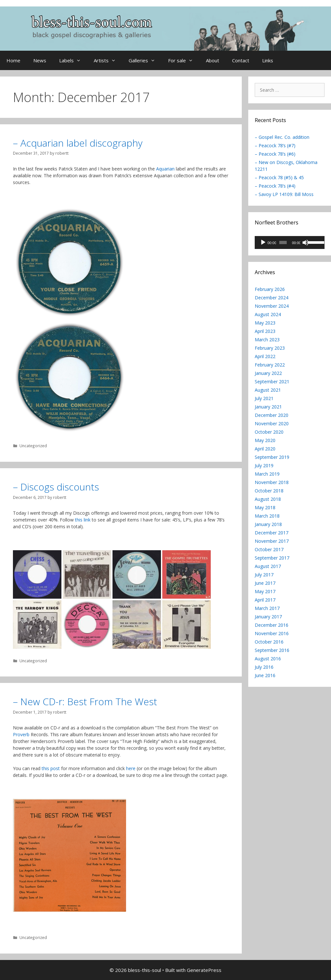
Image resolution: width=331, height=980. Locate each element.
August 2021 (268, 390)
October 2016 (269, 642)
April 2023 (265, 331)
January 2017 (268, 617)
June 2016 (265, 675)
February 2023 (270, 348)
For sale (184, 60)
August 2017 (268, 566)
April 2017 (265, 600)
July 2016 (264, 667)
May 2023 (265, 323)
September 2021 (272, 382)
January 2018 (268, 524)
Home (13, 60)
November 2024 (272, 306)
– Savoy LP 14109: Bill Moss (284, 194)
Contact (241, 60)
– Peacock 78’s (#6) (275, 154)
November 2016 (272, 633)
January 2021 (268, 407)
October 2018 (269, 491)
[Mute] (305, 242)
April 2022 (265, 356)
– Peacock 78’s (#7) (275, 145)
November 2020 (272, 423)
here (131, 768)
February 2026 (270, 289)
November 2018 (272, 482)
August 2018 (268, 499)
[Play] (263, 242)
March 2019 (267, 474)
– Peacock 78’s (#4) (275, 186)
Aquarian (165, 169)
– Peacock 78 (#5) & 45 (279, 177)
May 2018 (265, 507)
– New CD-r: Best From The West (85, 701)
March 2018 (267, 516)
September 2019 (272, 457)
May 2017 (265, 591)
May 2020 (265, 440)
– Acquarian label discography (78, 143)
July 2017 (264, 575)
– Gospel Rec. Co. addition (282, 137)
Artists (108, 60)
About (213, 60)
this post (51, 768)
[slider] (283, 242)
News (40, 60)
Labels (73, 60)
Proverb (21, 734)
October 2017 (269, 549)
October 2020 (269, 432)
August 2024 (268, 314)
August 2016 (268, 659)
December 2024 (272, 298)
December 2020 (272, 415)
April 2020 (265, 449)
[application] (290, 242)
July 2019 (264, 465)
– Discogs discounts (56, 487)
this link (83, 520)
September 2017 (272, 558)
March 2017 (267, 608)
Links (268, 60)
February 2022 (270, 365)
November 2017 (272, 541)
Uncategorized (33, 446)
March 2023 (267, 340)
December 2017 (272, 533)
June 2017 (265, 583)
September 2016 (272, 650)
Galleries (145, 60)
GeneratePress (204, 970)
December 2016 (272, 625)
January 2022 (268, 373)
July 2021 (264, 398)
